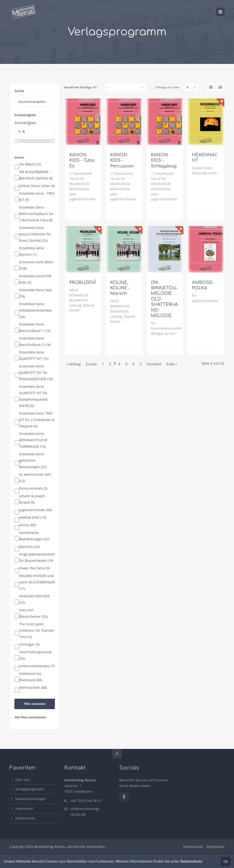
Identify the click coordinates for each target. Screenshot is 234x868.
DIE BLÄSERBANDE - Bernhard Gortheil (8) (36, 175)
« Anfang (74, 364)
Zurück (91, 364)
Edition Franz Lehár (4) (37, 186)
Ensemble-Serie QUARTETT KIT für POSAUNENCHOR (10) (36, 373)
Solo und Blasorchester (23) (33, 613)
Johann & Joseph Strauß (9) (32, 499)
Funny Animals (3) (33, 488)
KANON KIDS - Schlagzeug (164, 160)
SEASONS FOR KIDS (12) (34, 599)
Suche (19, 91)
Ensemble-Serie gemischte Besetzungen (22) (33, 461)
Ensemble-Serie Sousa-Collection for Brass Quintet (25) (35, 234)
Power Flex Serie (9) (34, 568)
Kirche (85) (28, 525)
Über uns (23, 780)
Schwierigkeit (25, 123)
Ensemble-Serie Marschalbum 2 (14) (35, 342)
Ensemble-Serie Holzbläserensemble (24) (35, 310)
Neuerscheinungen (31, 799)
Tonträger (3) (29, 644)
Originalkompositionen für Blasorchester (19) (37, 557)
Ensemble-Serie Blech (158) (36, 265)
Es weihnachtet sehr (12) (35, 478)
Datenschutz (25, 818)
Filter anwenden (35, 704)
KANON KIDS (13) (33, 518)
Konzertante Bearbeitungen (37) (34, 536)
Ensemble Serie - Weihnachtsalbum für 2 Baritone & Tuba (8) (36, 214)
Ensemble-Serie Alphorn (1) (32, 251)
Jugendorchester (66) (36, 510)
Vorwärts (154, 364)
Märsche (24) (29, 547)
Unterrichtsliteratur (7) (37, 666)
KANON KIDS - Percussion (122, 160)
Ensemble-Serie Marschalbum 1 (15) (35, 328)
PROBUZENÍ (83, 282)
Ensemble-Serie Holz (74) (35, 293)
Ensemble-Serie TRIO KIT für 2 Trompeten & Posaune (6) (37, 420)
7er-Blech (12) (30, 164)
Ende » (172, 364)
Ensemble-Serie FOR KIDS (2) (35, 279)
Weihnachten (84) (33, 688)
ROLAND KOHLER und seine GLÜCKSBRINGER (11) (37, 582)
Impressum (24, 808)
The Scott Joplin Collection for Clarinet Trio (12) (36, 631)
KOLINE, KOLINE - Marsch (120, 288)
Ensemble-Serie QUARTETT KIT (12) (34, 356)
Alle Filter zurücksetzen (30, 717)
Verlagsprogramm (30, 789)
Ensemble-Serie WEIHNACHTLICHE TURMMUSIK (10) (33, 440)
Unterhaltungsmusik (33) (35, 655)
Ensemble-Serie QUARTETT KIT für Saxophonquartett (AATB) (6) (33, 396)
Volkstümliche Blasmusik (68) (31, 677)
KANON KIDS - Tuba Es (82, 160)
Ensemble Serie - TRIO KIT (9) (37, 197)
